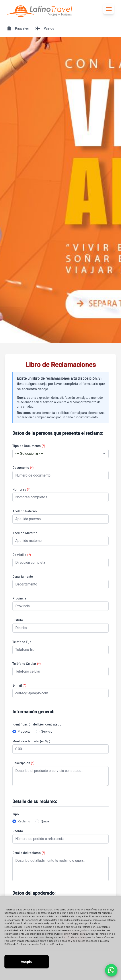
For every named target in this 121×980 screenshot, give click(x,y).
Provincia (19, 598)
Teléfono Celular (27, 664)
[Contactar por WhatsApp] (111, 970)
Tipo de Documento (29, 446)
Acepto (27, 962)
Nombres (21, 489)
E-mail (19, 685)
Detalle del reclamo (29, 853)
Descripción (23, 763)
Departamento (23, 577)
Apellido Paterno (25, 511)
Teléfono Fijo (22, 642)
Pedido (18, 831)
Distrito (18, 620)
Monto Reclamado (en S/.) (31, 741)
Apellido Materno (25, 533)
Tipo (16, 814)
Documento (23, 468)
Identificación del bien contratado (37, 724)
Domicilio (22, 555)
